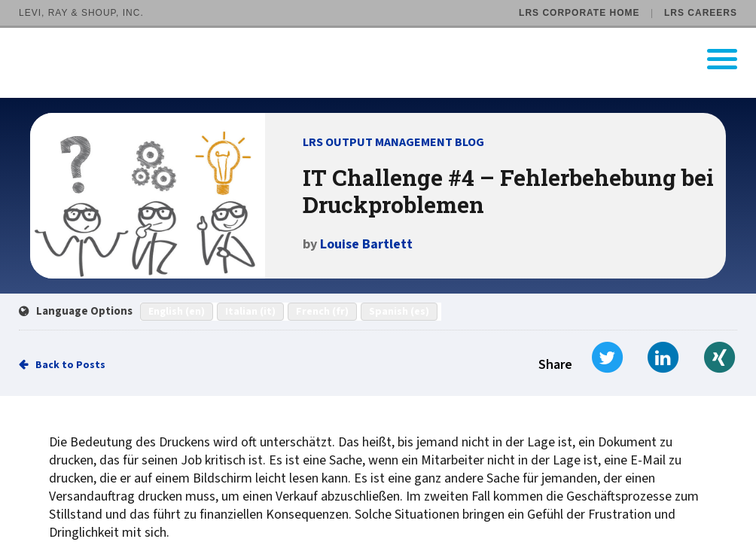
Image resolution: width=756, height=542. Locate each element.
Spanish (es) (399, 312)
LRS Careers (701, 13)
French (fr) (322, 312)
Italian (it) (250, 312)
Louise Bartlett (366, 244)
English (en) (177, 312)
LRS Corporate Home (579, 13)
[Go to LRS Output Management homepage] (387, 59)
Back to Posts (70, 365)
